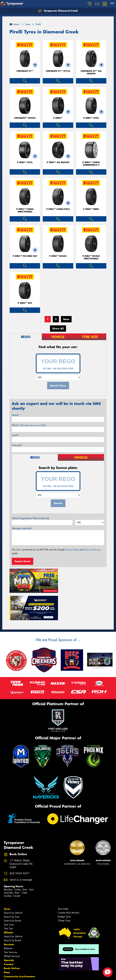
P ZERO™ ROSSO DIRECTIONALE (91, 257)
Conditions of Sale (40, 975)
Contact (9, 936)
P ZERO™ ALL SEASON (58, 162)
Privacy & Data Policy (22, 975)
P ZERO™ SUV (25, 303)
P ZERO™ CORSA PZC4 (58, 209)
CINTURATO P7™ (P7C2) (58, 71)
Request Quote (23, 561)
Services (9, 917)
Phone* (29, 425)
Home (14, 24)
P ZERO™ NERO (91, 209)
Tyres (7, 881)
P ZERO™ (58, 118)
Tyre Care (9, 897)
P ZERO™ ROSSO (58, 256)
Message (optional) (22, 528)
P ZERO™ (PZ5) (25, 162)
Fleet (7, 945)
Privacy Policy (72, 550)
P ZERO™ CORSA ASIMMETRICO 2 (91, 164)
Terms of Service (92, 550)
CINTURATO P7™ (25, 71)
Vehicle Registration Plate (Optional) (30, 518)
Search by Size (12, 889)
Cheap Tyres (64, 893)
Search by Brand (12, 893)
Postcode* (17, 445)
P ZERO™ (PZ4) (91, 118)
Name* (16, 415)
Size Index (63, 881)
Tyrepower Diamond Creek (58, 11)
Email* (15, 435)
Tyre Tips (8, 901)
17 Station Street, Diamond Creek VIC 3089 (21, 836)
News (7, 953)
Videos (8, 957)
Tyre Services (10, 924)
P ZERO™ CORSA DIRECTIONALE (25, 210)
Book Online (12, 940)
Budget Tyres (64, 889)
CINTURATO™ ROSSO (25, 118)
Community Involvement (19, 949)
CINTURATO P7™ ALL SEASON (91, 72)
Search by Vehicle (13, 885)
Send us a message (21, 852)
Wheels (8, 905)
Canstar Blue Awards (68, 885)
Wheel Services (12, 928)
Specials (9, 932)
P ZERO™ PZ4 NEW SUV (25, 256)
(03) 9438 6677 (19, 846)
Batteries (8, 921)
